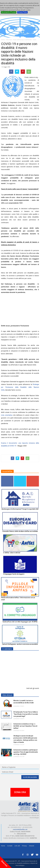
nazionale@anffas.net (20, 829)
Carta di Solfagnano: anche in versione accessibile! (20, 644)
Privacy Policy (22, 12)
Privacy (24, 846)
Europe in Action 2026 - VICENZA (25, 667)
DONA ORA (20, 792)
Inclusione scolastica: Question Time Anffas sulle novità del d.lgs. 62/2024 (26, 680)
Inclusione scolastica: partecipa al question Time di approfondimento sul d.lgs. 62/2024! (26, 752)
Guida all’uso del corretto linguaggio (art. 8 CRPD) (20, 622)
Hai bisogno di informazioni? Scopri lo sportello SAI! (20, 509)
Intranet (32, 846)
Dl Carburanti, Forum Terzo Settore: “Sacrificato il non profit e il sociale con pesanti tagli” (26, 714)
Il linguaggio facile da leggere (14, 574)
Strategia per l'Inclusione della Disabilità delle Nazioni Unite (20, 387)
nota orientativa (7, 415)
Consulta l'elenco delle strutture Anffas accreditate (20, 531)
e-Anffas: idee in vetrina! (12, 553)
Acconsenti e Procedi (9, 12)
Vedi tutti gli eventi (33, 688)
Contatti (10, 846)
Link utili (17, 846)
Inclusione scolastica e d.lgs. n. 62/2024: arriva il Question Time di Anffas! (25, 726)
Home (3, 846)
